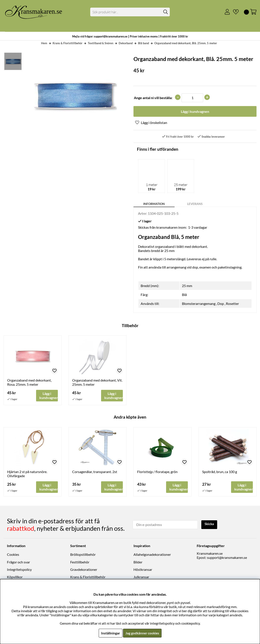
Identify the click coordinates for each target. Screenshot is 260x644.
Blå (184, 295)
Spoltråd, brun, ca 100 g (220, 472)
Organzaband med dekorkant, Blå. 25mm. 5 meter (186, 43)
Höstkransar (143, 570)
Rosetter (232, 304)
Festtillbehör (80, 562)
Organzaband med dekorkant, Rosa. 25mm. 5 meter (29, 383)
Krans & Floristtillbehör (67, 43)
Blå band (143, 43)
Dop (221, 304)
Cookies (13, 555)
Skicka (210, 525)
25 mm (187, 286)
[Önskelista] (234, 12)
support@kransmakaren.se (227, 558)
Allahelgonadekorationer (152, 555)
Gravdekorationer (84, 570)
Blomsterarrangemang (199, 304)
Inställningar (110, 633)
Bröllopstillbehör (83, 555)
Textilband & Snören (101, 43)
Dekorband (126, 43)
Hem (44, 43)
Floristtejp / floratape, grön (157, 472)
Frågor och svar (18, 562)
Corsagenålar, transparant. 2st (95, 472)
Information (154, 204)
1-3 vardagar (198, 228)
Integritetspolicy (19, 570)
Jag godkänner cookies (142, 633)
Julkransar (141, 577)
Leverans (195, 204)
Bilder (138, 562)
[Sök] (130, 12)
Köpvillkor (15, 577)
